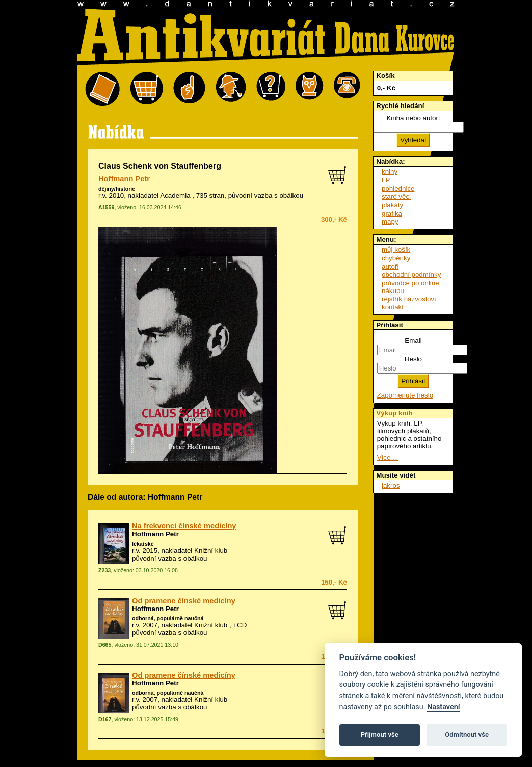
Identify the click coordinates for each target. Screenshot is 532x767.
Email (413, 341)
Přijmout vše (380, 735)
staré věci (396, 196)
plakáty (392, 205)
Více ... (388, 457)
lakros (391, 485)
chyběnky (396, 258)
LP (386, 180)
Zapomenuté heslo (405, 395)
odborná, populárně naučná (168, 618)
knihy (390, 171)
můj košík (396, 249)
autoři (390, 266)
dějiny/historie (117, 189)
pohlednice (398, 188)
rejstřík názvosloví (409, 299)
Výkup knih (394, 413)
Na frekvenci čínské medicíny (184, 526)
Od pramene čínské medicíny (184, 601)
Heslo (413, 359)
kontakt (393, 307)
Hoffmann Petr (124, 179)
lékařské (143, 544)
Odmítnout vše (467, 735)
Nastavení (444, 707)
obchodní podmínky (411, 274)
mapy (390, 221)
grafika (392, 213)
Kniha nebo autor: (413, 118)
